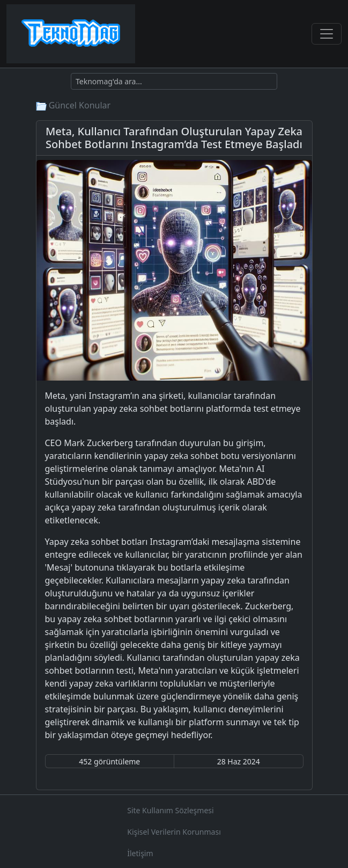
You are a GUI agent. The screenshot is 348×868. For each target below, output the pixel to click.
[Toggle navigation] (327, 34)
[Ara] (174, 81)
